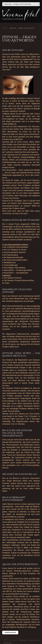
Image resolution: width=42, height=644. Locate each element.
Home (4, 28)
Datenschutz (34, 640)
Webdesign (8, 643)
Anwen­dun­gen (10, 632)
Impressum (24, 640)
